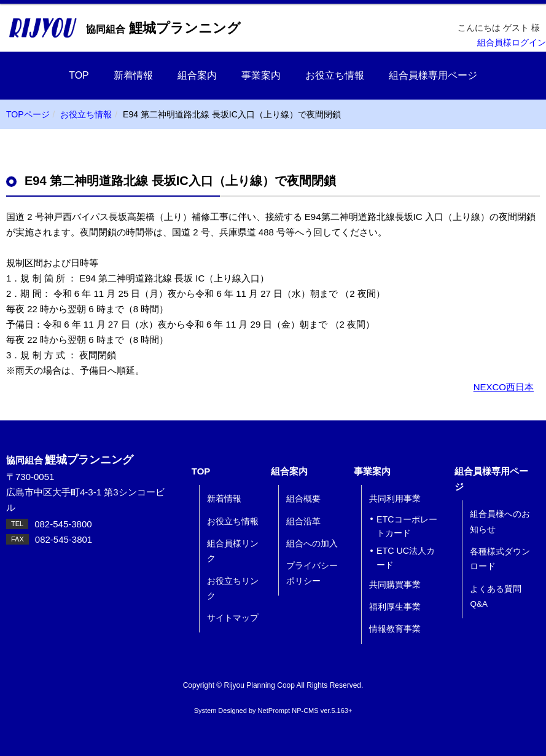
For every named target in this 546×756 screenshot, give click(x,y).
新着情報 (133, 75)
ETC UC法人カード (406, 558)
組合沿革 (303, 522)
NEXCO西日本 (504, 387)
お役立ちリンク (233, 589)
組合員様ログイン (512, 43)
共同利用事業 (395, 499)
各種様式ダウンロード (500, 559)
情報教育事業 (395, 629)
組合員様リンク (233, 551)
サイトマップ (233, 618)
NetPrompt (274, 711)
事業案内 (261, 75)
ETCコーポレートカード (407, 526)
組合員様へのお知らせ (500, 522)
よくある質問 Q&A (496, 597)
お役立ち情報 (335, 75)
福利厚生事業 (395, 607)
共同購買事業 (395, 585)
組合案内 (197, 75)
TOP (79, 75)
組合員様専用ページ (433, 75)
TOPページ (28, 114)
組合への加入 (312, 544)
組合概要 (303, 499)
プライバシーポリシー (312, 573)
